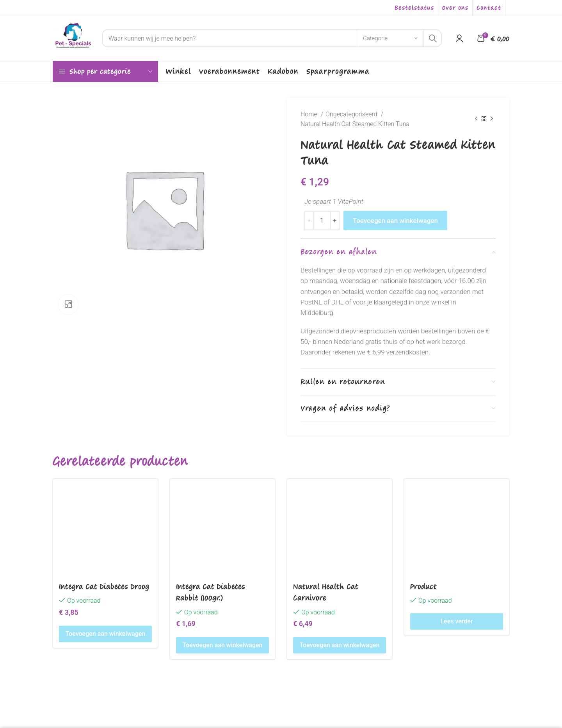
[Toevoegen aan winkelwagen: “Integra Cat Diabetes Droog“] (105, 634)
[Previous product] (476, 119)
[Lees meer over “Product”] (457, 621)
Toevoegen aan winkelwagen (395, 221)
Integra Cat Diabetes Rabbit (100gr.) (211, 592)
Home (310, 114)
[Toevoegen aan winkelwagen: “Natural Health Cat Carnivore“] (340, 645)
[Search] (272, 38)
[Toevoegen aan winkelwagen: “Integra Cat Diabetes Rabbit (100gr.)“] (222, 645)
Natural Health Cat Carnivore (326, 592)
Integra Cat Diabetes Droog (104, 586)
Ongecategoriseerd (352, 114)
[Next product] (492, 119)
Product (423, 586)
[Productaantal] (322, 221)
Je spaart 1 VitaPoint (334, 201)
